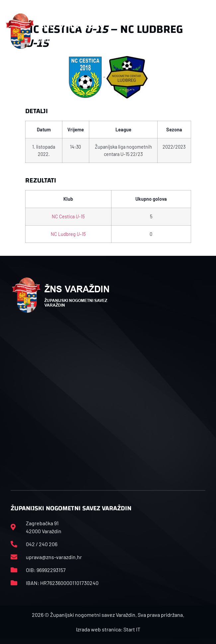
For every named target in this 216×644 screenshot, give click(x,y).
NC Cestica (68, 216)
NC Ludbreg (68, 234)
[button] (207, 31)
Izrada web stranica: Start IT (108, 629)
